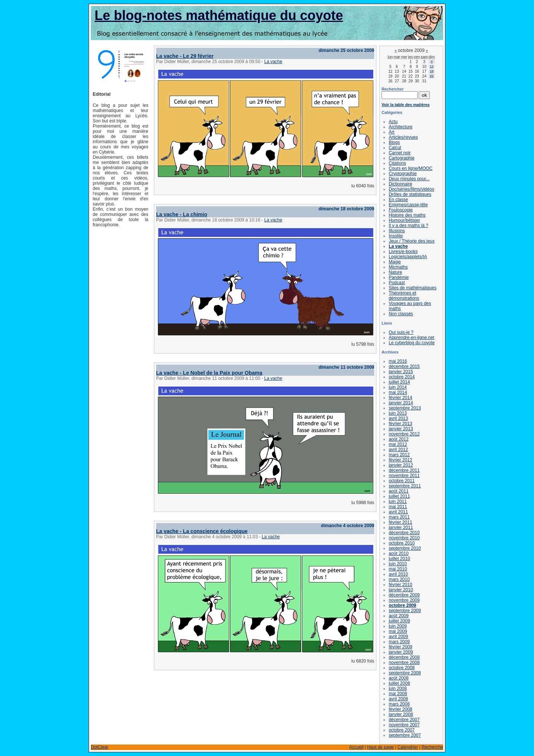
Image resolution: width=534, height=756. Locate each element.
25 (432, 76)
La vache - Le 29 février (185, 56)
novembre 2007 (404, 725)
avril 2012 (398, 450)
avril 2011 (398, 512)
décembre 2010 (404, 533)
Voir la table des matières (406, 105)
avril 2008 (398, 699)
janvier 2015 (401, 372)
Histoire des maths (407, 215)
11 (432, 66)
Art (391, 132)
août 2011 (398, 491)
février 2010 (400, 585)
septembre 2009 (405, 611)
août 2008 (398, 678)
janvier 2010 (401, 590)
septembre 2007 (405, 735)
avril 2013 (398, 418)
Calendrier (408, 747)
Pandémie (399, 277)
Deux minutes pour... (409, 179)
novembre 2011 (404, 476)
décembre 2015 (404, 367)
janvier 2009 (401, 652)
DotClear (100, 747)
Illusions (397, 231)
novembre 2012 (404, 434)
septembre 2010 (405, 548)
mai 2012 (398, 444)
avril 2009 (398, 637)
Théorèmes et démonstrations (404, 296)
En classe (398, 200)
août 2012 (398, 439)
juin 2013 (398, 413)
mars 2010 (399, 579)
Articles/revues (403, 137)
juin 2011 (398, 502)
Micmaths (398, 267)
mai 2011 (398, 507)
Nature (395, 272)
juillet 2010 (399, 559)
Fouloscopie (401, 210)
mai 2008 (398, 694)
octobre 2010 (402, 543)
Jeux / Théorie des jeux (412, 241)
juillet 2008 (399, 683)
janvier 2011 (401, 527)
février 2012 (400, 460)
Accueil (356, 747)
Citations (397, 163)
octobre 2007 (402, 730)
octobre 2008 (402, 668)
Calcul (395, 148)
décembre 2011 (404, 470)
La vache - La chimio (182, 214)
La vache (273, 62)
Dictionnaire (400, 184)
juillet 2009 (399, 621)
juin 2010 (398, 564)
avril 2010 (398, 574)
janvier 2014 (401, 403)
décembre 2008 (404, 657)
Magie (395, 262)
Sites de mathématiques (413, 288)
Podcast (397, 283)
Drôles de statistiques (410, 194)
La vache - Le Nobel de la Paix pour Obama (209, 373)
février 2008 (400, 709)
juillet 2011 (399, 496)
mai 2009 (398, 631)
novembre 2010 (404, 538)
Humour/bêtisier (404, 220)
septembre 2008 (405, 673)
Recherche (432, 747)
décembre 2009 (404, 595)
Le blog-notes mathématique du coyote (219, 15)
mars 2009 (399, 642)
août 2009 (398, 616)
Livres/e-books (403, 252)
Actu (393, 122)
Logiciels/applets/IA (408, 257)
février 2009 (400, 647)
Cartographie (401, 158)
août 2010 (398, 553)
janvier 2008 (401, 714)
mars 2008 (399, 704)
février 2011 (400, 522)
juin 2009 (398, 626)
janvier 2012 (401, 465)
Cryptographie (403, 174)
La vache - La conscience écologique (202, 531)
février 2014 (400, 398)
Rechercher (393, 89)
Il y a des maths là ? (408, 226)
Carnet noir (400, 153)
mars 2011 (399, 517)
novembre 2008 (404, 663)
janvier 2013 (401, 429)
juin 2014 (398, 387)
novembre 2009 (404, 600)
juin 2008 (398, 688)
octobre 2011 (402, 481)
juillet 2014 (399, 382)
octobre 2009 (402, 605)
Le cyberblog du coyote (412, 343)
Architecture (400, 127)
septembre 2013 (405, 408)
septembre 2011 (405, 486)
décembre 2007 (404, 720)
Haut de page (380, 747)
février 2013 (400, 424)
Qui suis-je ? (401, 332)
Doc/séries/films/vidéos (411, 189)
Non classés (401, 314)
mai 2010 (398, 569)
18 (432, 71)
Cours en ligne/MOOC (411, 168)
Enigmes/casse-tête (408, 205)
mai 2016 (398, 361)
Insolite (396, 236)
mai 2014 (398, 392)
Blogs (394, 142)
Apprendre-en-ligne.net (411, 338)
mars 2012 (399, 455)
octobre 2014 (402, 377)
